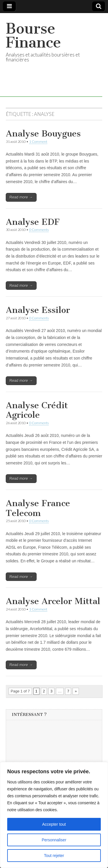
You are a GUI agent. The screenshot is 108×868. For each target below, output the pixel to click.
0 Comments (39, 230)
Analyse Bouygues (43, 134)
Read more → (21, 197)
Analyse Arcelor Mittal (53, 601)
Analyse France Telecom (38, 508)
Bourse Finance (33, 35)
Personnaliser (54, 840)
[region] (54, 815)
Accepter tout (54, 824)
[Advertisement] (55, 760)
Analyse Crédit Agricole (37, 410)
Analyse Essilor (38, 310)
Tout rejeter (54, 856)
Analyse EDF (33, 222)
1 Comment (38, 142)
